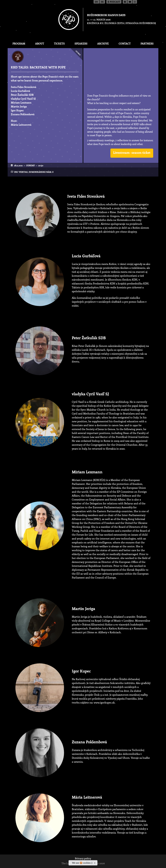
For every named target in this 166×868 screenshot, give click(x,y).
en (96, 2)
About (40, 43)
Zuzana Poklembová (23, 114)
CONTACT (125, 43)
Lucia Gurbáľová (20, 91)
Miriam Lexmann (21, 102)
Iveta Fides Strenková (24, 87)
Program (19, 43)
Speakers (81, 43)
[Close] (95, 862)
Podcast (114, 2)
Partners (147, 43)
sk (102, 2)
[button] (132, 153)
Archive (103, 43)
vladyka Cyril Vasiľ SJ (23, 99)
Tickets (59, 43)
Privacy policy (83, 859)
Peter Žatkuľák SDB (22, 95)
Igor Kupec (17, 110)
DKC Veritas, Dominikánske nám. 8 (34, 172)
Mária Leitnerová (21, 125)
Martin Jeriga (19, 106)
